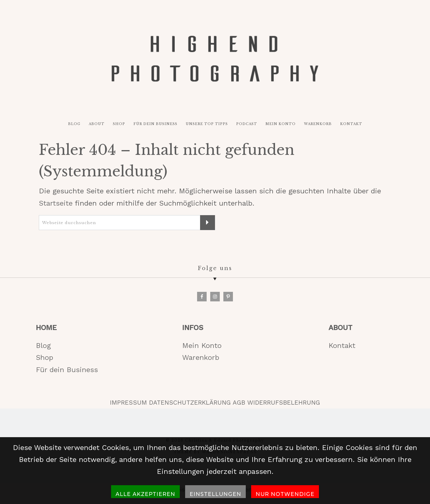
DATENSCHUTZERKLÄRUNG (190, 403)
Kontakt (342, 346)
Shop (44, 357)
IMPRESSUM (128, 403)
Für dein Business (67, 370)
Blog (43, 346)
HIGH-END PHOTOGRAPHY (215, 59)
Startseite (56, 203)
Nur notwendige (285, 494)
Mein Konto (202, 346)
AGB (239, 403)
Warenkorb (201, 357)
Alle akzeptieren (145, 494)
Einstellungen (215, 494)
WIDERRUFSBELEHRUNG (284, 403)
